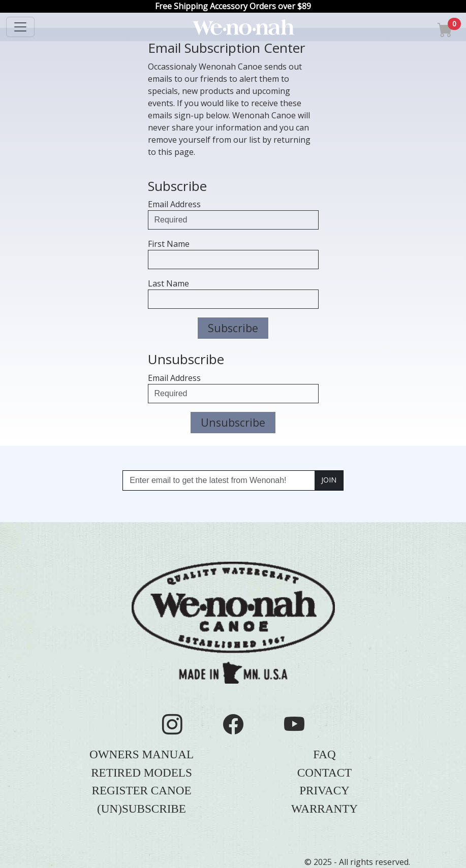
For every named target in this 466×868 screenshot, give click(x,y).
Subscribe (233, 328)
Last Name (168, 283)
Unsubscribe (233, 422)
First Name (169, 244)
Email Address (174, 204)
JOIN (329, 480)
